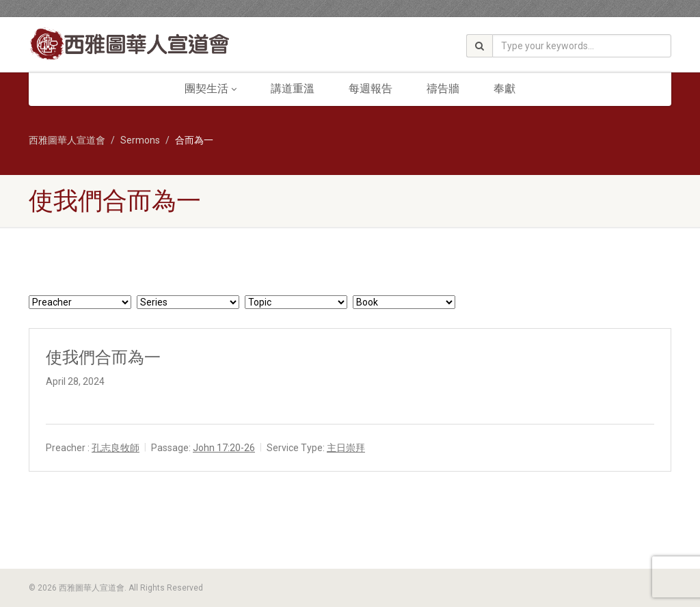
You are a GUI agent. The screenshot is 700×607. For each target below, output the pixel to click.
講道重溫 (293, 89)
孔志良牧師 (116, 448)
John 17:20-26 (224, 448)
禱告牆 (443, 89)
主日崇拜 (346, 448)
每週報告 (371, 89)
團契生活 (211, 89)
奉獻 (504, 89)
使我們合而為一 (103, 358)
